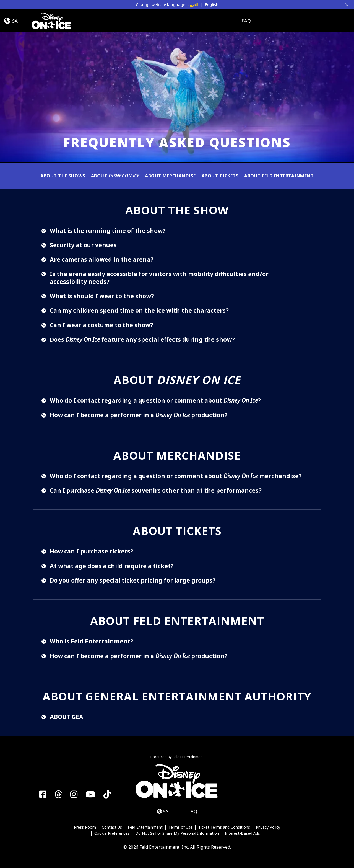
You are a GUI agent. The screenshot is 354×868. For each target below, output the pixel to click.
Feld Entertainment (145, 827)
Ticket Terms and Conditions (224, 827)
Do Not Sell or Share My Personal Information (177, 833)
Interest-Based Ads (242, 833)
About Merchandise (170, 176)
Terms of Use (180, 827)
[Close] (347, 5)
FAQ (246, 21)
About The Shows (63, 176)
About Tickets (220, 176)
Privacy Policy (268, 827)
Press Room (85, 827)
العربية (193, 5)
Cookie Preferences (112, 833)
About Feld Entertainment (279, 176)
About (115, 176)
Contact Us (112, 827)
